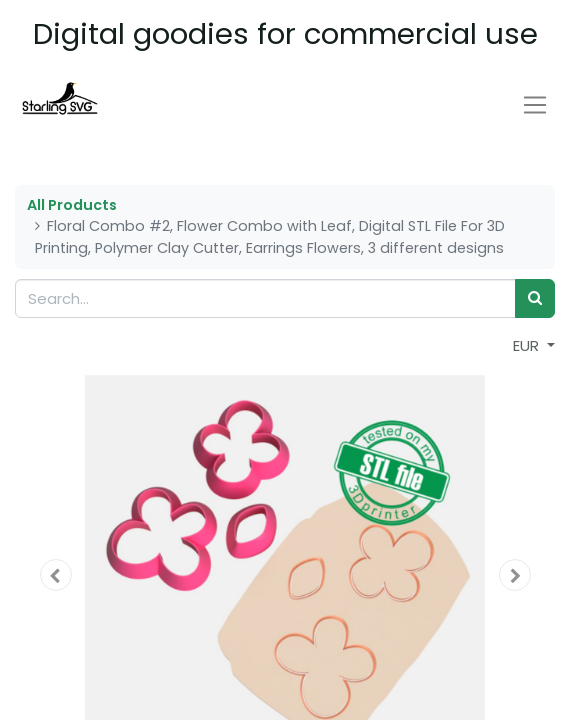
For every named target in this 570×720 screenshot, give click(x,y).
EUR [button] (528, 345)
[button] (55, 575)
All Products (72, 205)
